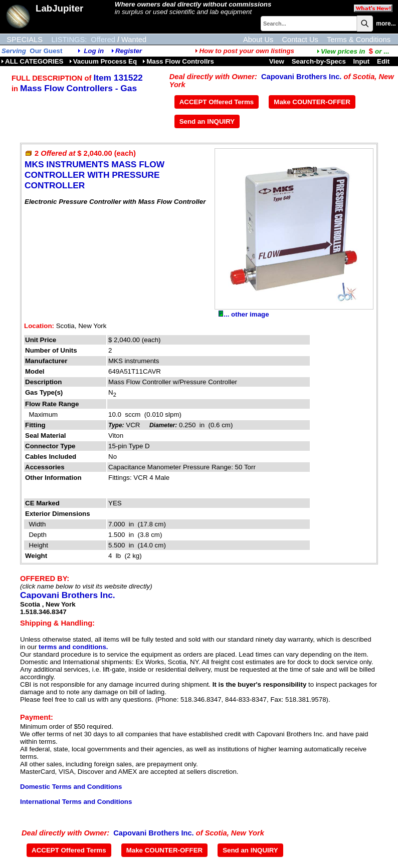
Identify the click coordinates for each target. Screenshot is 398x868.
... (353, 51)
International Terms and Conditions (76, 802)
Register (129, 51)
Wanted (134, 40)
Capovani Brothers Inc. (301, 77)
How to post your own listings (245, 51)
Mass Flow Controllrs (178, 61)
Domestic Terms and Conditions (71, 787)
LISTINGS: (69, 40)
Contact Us (300, 40)
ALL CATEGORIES (32, 61)
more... (386, 24)
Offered (103, 40)
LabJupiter (59, 8)
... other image (244, 314)
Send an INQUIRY (207, 121)
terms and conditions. (73, 647)
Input (362, 61)
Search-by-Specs (319, 61)
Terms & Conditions (359, 40)
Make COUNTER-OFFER (312, 102)
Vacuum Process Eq (103, 61)
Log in (94, 51)
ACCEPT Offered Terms (217, 102)
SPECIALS (25, 40)
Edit (384, 61)
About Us (258, 40)
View (277, 61)
